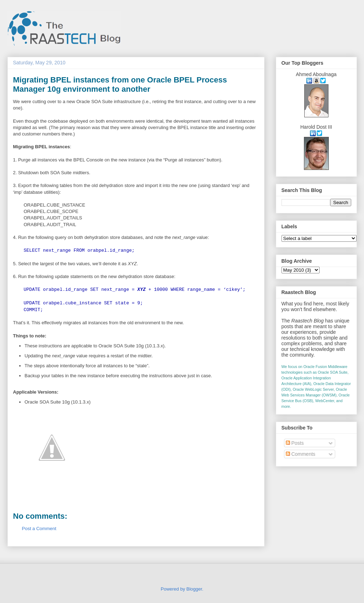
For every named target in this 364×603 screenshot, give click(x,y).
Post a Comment (39, 529)
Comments (301, 454)
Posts (295, 443)
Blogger (194, 589)
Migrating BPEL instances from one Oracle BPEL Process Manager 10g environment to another (120, 84)
